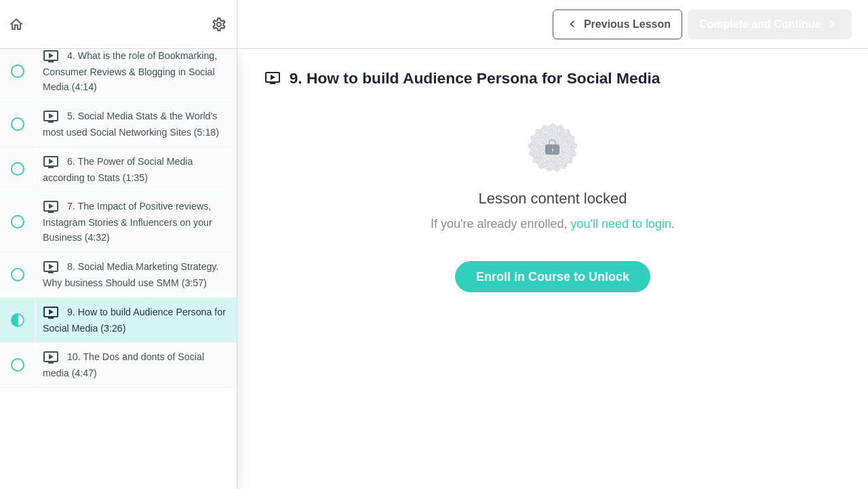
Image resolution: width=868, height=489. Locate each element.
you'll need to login (622, 224)
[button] (17, 24)
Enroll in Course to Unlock (553, 277)
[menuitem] (220, 24)
